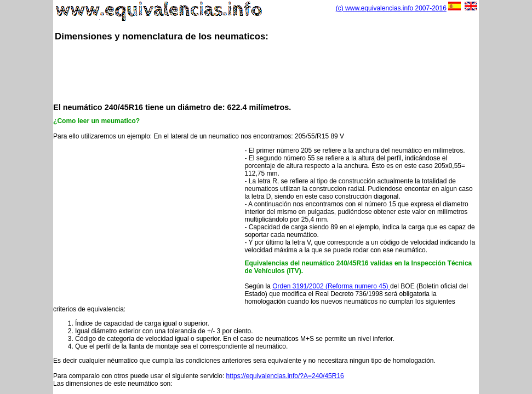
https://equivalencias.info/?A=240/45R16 (285, 376)
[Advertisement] (266, 71)
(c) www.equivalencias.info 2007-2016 (391, 8)
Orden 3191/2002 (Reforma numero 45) (331, 286)
